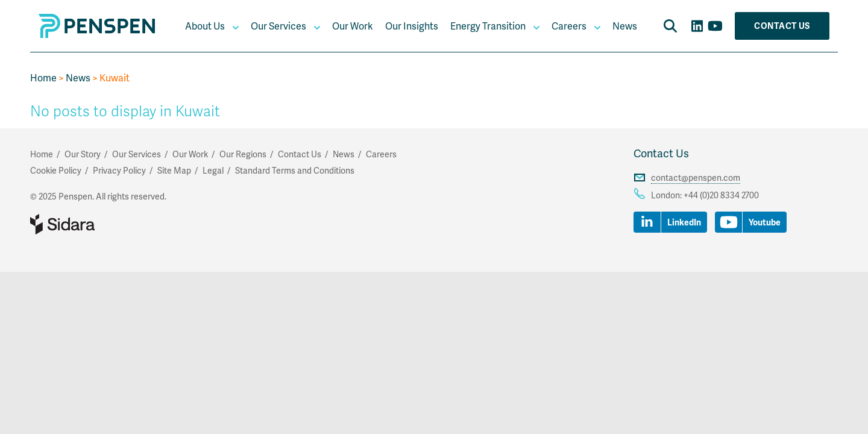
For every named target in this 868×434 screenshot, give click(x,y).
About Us (205, 26)
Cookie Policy (56, 170)
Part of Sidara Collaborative (101, 224)
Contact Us (782, 26)
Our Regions (243, 154)
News (625, 26)
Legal (213, 170)
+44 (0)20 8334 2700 (721, 195)
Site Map (174, 170)
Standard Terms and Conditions (295, 170)
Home (43, 77)
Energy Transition (488, 26)
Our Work (353, 26)
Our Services (278, 26)
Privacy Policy (119, 170)
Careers (569, 26)
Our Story (83, 154)
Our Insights (412, 26)
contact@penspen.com (696, 178)
